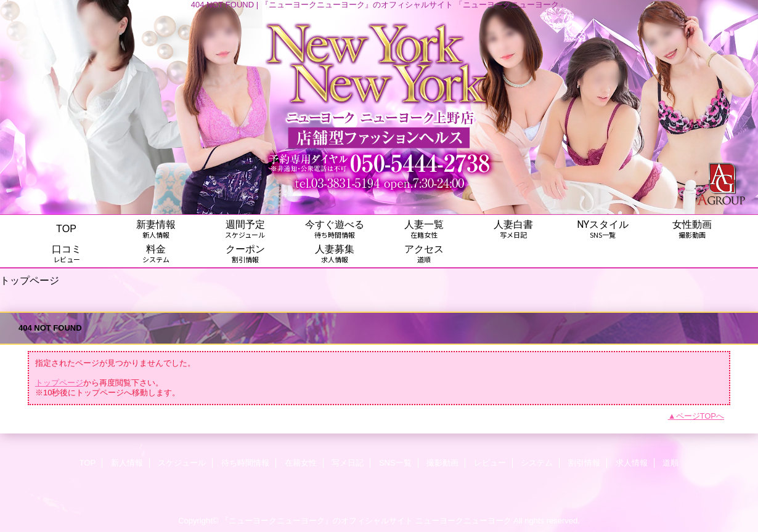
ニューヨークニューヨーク (463, 521)
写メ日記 (348, 463)
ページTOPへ (700, 416)
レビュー (490, 463)
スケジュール (182, 463)
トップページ (59, 383)
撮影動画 (442, 463)
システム (537, 463)
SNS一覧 (395, 463)
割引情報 (584, 463)
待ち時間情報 (245, 463)
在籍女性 (301, 463)
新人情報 (127, 463)
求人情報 (632, 463)
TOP (66, 228)
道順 (670, 463)
